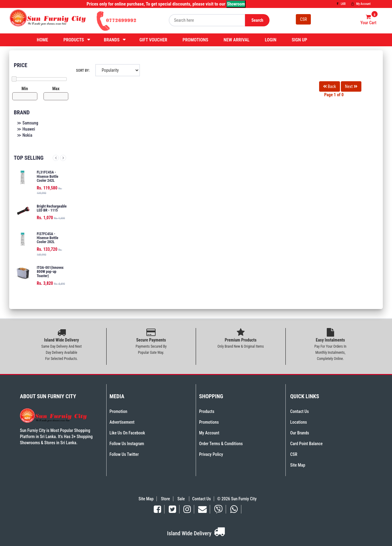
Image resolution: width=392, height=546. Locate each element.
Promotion (119, 411)
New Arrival (237, 40)
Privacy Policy (211, 454)
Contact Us (300, 411)
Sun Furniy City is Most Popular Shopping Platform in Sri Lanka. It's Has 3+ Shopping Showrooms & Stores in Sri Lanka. (56, 437)
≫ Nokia (24, 135)
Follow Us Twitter (124, 454)
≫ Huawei (26, 129)
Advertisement (122, 422)
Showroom (236, 4)
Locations (299, 422)
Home (42, 40)
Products (74, 40)
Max (56, 89)
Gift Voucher (153, 40)
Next (63, 158)
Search (257, 20)
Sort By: (83, 71)
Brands (112, 40)
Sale (181, 499)
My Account (361, 4)
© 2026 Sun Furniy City (236, 499)
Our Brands (300, 433)
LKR (341, 4)
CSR (303, 19)
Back (330, 86)
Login (271, 40)
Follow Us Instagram (127, 444)
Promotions (195, 40)
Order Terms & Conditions (221, 444)
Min (25, 89)
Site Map (298, 465)
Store (166, 499)
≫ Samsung (28, 123)
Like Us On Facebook (127, 433)
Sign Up (299, 40)
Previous (56, 158)
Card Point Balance (307, 444)
